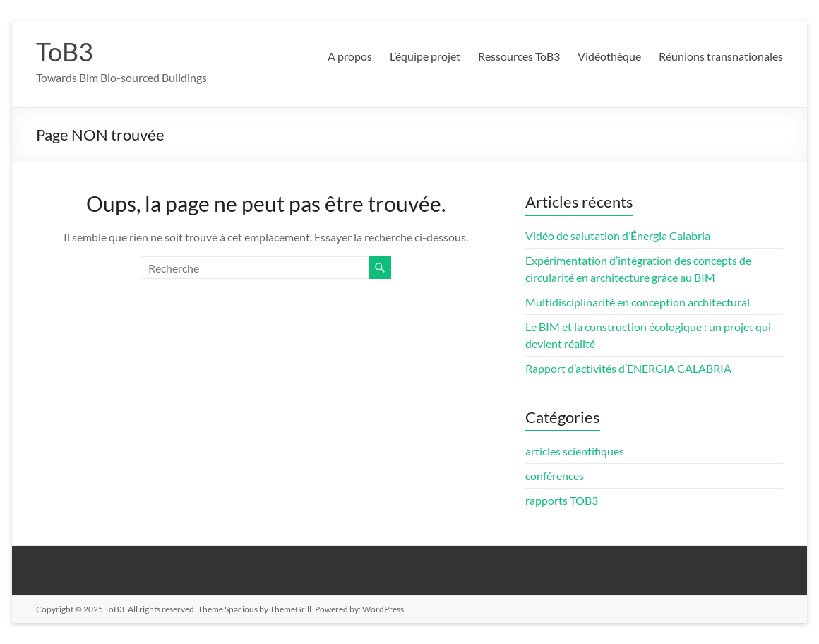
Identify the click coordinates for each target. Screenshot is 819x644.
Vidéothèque (609, 56)
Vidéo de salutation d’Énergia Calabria (618, 235)
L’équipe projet (425, 56)
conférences (555, 476)
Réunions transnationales (721, 56)
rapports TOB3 (562, 500)
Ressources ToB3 (519, 56)
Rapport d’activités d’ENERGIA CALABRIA (628, 368)
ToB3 (65, 52)
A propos (350, 56)
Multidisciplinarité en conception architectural (638, 302)
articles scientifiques (575, 451)
